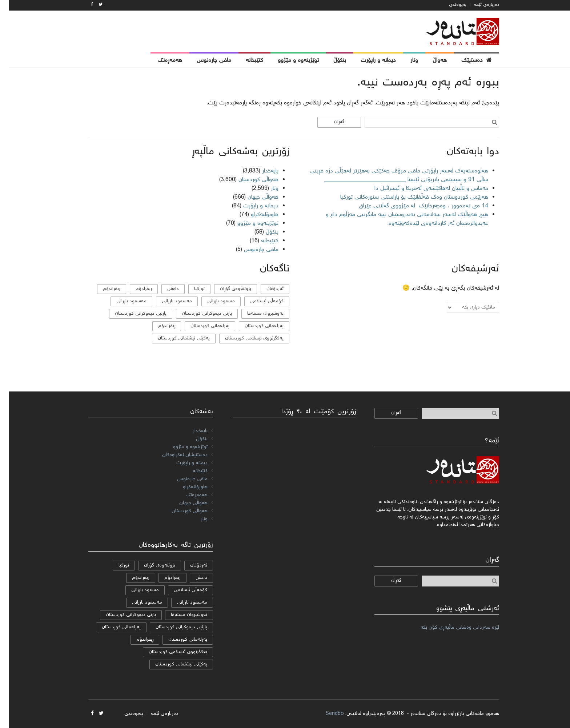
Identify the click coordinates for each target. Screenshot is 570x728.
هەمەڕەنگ (188, 495)
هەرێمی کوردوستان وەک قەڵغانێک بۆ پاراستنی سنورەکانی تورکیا (406, 197)
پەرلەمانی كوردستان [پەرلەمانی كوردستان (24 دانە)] (255, 326)
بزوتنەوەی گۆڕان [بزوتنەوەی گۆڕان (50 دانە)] (227, 289)
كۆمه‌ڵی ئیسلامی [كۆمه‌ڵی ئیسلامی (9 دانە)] (258, 301)
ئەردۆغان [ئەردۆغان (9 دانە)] (266, 289)
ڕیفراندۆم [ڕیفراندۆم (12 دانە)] (158, 326)
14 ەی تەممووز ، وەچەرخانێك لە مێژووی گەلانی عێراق (414, 206)
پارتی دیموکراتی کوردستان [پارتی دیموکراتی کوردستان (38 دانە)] (198, 314)
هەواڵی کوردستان (250, 180)
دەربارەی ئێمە (478, 5)
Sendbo (326, 714)
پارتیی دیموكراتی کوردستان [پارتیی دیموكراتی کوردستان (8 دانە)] (132, 314)
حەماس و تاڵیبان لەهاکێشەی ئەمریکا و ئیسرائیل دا (423, 189)
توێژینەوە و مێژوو (249, 224)
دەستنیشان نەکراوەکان (176, 455)
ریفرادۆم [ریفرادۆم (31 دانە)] (135, 289)
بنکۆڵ (263, 232)
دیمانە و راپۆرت (252, 206)
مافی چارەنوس (252, 250)
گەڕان (330, 122)
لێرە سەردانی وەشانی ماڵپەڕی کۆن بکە (451, 628)
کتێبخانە (261, 241)
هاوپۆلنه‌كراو (256, 215)
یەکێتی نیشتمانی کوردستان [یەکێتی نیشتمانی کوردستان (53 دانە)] (175, 339)
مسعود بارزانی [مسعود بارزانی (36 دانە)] (212, 301)
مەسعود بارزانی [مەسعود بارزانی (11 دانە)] (123, 301)
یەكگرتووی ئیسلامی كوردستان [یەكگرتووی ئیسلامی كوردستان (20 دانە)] (246, 339)
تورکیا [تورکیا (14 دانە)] (191, 289)
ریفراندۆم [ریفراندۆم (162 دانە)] (103, 289)
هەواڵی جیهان (254, 197)
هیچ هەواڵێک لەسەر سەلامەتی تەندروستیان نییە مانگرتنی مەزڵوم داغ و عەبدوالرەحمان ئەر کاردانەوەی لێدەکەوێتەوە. (398, 219)
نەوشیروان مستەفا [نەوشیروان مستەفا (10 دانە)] (257, 314)
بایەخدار (262, 171)
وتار (266, 189)
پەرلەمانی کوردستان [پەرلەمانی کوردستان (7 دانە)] (201, 326)
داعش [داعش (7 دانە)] (164, 289)
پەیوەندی (449, 5)
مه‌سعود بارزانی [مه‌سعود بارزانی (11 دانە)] (168, 301)
